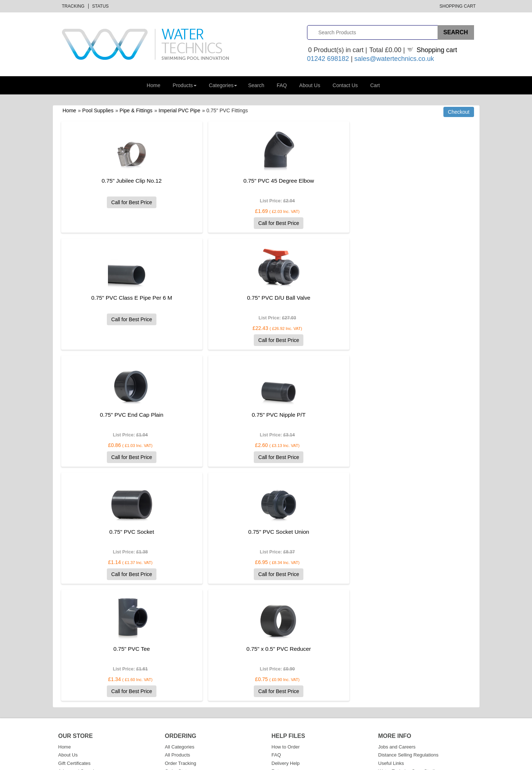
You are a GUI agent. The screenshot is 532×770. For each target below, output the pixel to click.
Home (153, 85)
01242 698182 (328, 59)
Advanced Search (77, 654)
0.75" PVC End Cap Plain (254, 298)
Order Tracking (180, 646)
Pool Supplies (98, 110)
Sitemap (67, 671)
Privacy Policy (286, 679)
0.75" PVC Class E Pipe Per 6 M (385, 181)
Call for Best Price (123, 202)
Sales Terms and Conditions (301, 663)
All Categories (180, 630)
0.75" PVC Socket (123, 415)
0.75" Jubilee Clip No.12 (123, 181)
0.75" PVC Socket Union (254, 415)
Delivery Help (286, 646)
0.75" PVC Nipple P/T (385, 298)
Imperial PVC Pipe (179, 110)
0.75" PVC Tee (384, 415)
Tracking (73, 6)
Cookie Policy (286, 687)
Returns (280, 654)
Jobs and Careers (397, 630)
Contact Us (345, 85)
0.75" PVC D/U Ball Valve (124, 298)
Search (256, 85)
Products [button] (185, 85)
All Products (177, 638)
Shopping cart (437, 50)
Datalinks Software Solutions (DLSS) (137, 763)
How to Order (286, 630)
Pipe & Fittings (136, 110)
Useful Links (391, 646)
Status (101, 6)
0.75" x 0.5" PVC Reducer (123, 532)
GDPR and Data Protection (300, 695)
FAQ (282, 85)
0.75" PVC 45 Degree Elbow (254, 181)
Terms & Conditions (423, 763)
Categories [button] (223, 85)
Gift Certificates (75, 646)
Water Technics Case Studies (409, 654)
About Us (310, 85)
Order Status (178, 654)
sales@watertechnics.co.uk (394, 59)
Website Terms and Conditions (304, 671)
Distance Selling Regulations (408, 638)
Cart (375, 85)
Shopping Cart (457, 6)
